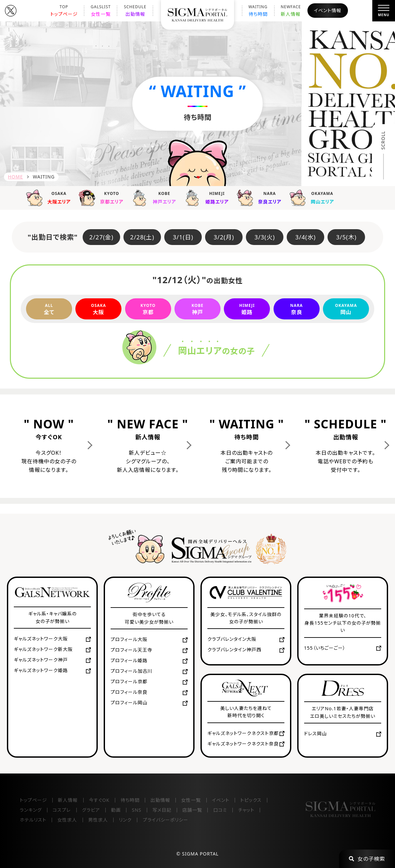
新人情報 (291, 11)
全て (49, 309)
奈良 (297, 309)
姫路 (247, 309)
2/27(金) (101, 237)
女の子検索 (367, 859)
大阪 (98, 309)
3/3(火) (265, 237)
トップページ (64, 11)
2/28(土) (142, 237)
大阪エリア (51, 197)
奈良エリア (261, 197)
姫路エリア (209, 197)
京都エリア (103, 197)
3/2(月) (224, 237)
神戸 (197, 309)
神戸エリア (156, 197)
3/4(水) (305, 237)
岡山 (346, 309)
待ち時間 (258, 11)
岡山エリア (314, 197)
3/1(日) (183, 237)
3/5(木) (346, 237)
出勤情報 (135, 11)
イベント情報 (328, 10)
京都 (148, 309)
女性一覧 (101, 11)
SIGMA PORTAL (200, 854)
